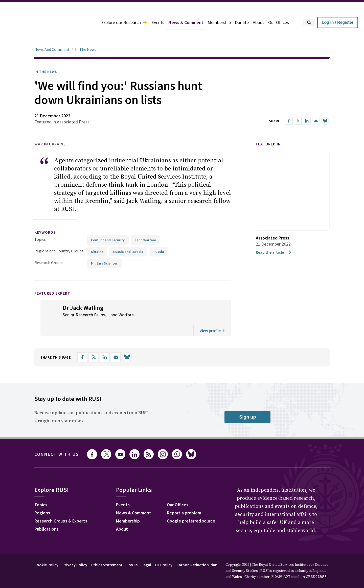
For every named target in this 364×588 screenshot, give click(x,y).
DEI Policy (164, 551)
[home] (50, 23)
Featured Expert (52, 279)
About (258, 22)
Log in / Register (338, 22)
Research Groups (49, 248)
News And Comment (52, 35)
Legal (146, 551)
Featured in (268, 130)
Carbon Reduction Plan (197, 551)
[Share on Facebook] (82, 343)
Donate (242, 22)
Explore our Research (124, 22)
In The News (86, 35)
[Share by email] (116, 343)
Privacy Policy (75, 551)
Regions (42, 499)
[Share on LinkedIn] (105, 343)
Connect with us (57, 440)
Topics (40, 225)
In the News (46, 57)
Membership (219, 22)
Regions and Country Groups (59, 237)
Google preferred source (191, 507)
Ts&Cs (132, 551)
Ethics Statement (107, 551)
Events (158, 22)
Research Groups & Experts (61, 507)
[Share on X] (94, 343)
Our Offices (279, 22)
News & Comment (186, 22)
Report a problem (184, 499)
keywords (45, 218)
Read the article (274, 238)
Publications (47, 515)
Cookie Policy (46, 551)
